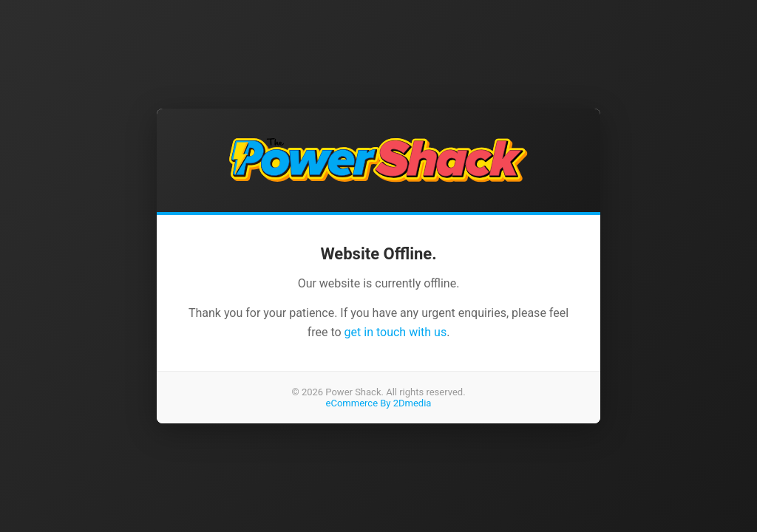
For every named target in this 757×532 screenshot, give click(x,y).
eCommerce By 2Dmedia (379, 403)
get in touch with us (396, 332)
